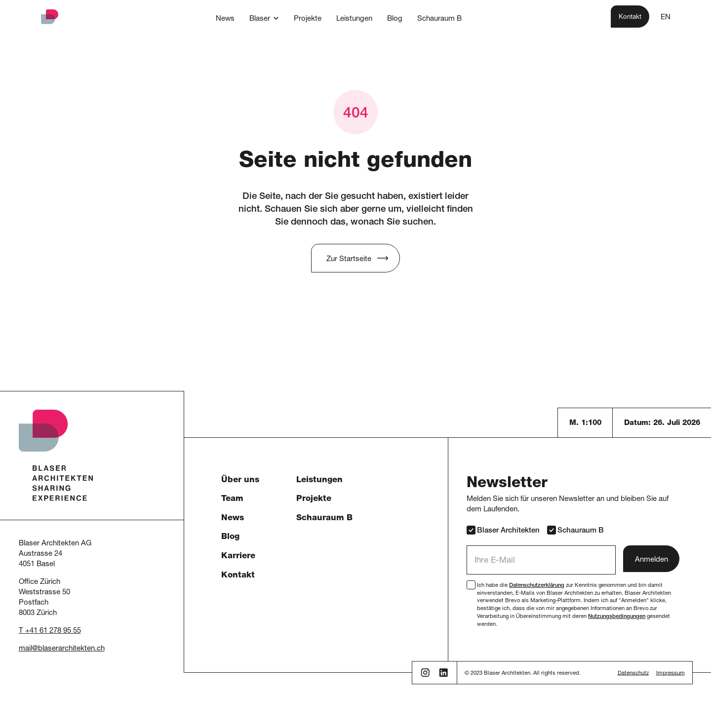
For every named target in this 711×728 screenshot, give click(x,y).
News (233, 518)
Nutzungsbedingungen (617, 617)
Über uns (240, 480)
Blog (230, 537)
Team (232, 499)
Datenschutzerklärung (537, 586)
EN (666, 18)
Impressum (671, 673)
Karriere (238, 556)
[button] (264, 18)
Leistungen (319, 480)
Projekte (314, 499)
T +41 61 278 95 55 (50, 631)
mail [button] (25, 649)
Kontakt (238, 576)
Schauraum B (324, 518)
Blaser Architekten (503, 530)
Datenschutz (633, 673)
